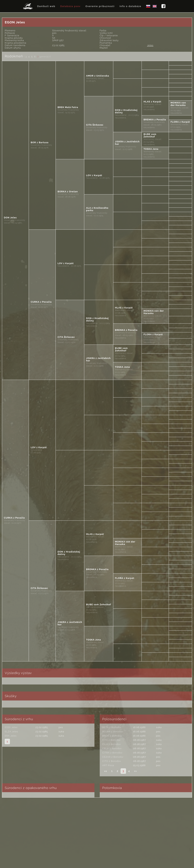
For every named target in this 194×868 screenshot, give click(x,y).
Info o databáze (131, 6)
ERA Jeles (11, 736)
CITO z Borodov (112, 761)
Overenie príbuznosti (100, 6)
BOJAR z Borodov (113, 732)
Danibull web (46, 6)
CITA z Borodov (112, 740)
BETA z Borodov (112, 727)
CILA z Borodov (112, 744)
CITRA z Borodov (112, 753)
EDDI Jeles (11, 727)
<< (106, 771)
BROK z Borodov (112, 736)
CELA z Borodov (112, 748)
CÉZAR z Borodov (113, 757)
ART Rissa (108, 765)
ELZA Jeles (11, 732)
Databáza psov (70, 6)
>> (135, 771)
